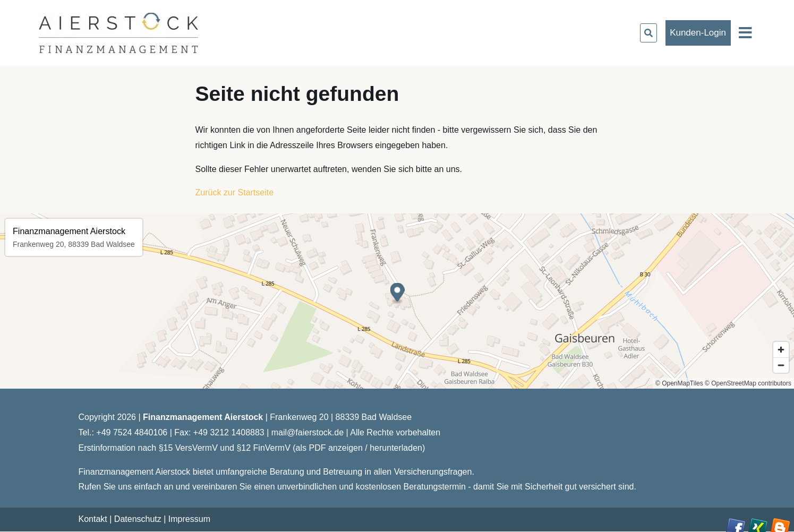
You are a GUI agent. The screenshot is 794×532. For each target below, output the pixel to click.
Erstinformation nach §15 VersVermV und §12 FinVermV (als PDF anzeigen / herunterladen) (252, 448)
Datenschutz (138, 519)
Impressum (189, 519)
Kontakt (93, 519)
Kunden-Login (698, 33)
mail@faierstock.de (308, 432)
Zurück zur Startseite (235, 192)
